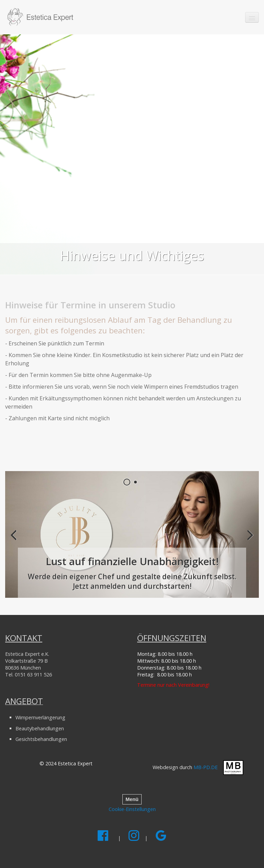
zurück (15, 540)
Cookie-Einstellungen (132, 809)
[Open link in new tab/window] (132, 534)
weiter (249, 540)
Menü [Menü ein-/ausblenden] (132, 799)
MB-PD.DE (206, 767)
